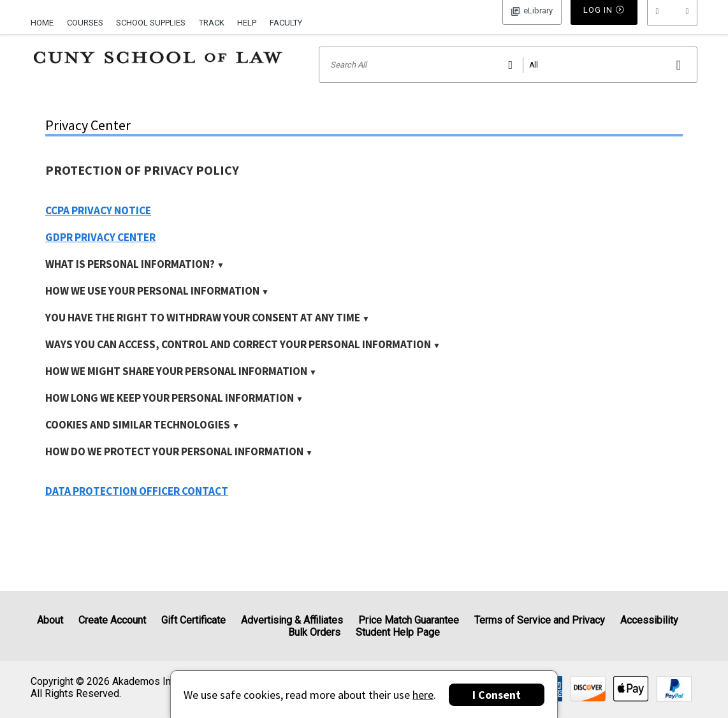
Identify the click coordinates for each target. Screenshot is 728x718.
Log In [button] (532, 22)
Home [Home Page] (42, 23)
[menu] (672, 22)
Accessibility (649, 620)
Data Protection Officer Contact (137, 508)
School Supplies (151, 23)
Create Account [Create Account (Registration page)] (112, 620)
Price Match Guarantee (409, 620)
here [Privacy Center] (423, 695)
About (50, 620)
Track (212, 23)
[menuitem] (45, 21)
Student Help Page (398, 632)
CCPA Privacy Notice (98, 227)
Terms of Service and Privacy (540, 620)
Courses (85, 23)
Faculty (286, 23)
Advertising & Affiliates (292, 620)
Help (247, 23)
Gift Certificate (193, 620)
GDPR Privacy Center (100, 254)
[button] (672, 22)
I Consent (497, 695)
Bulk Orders (314, 632)
